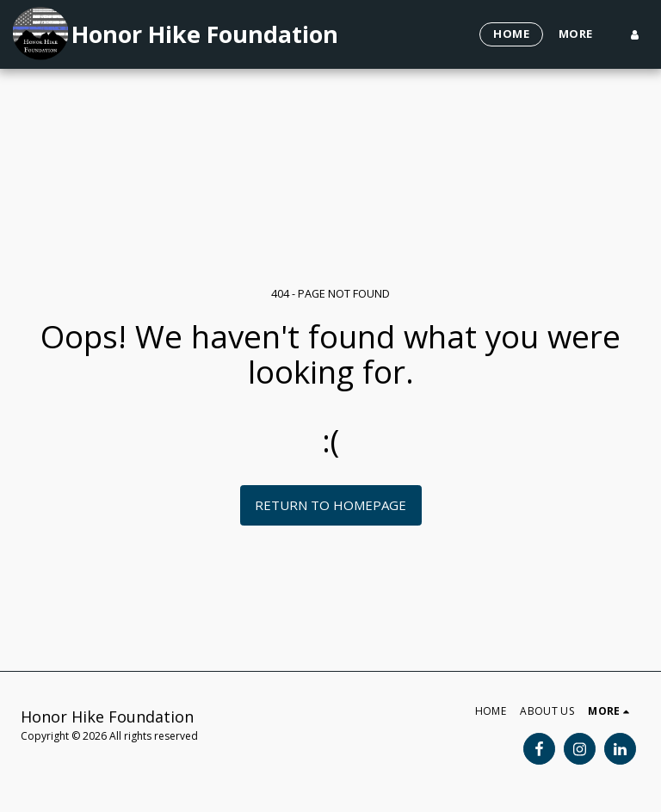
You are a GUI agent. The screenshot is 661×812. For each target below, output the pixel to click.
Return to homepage (330, 505)
